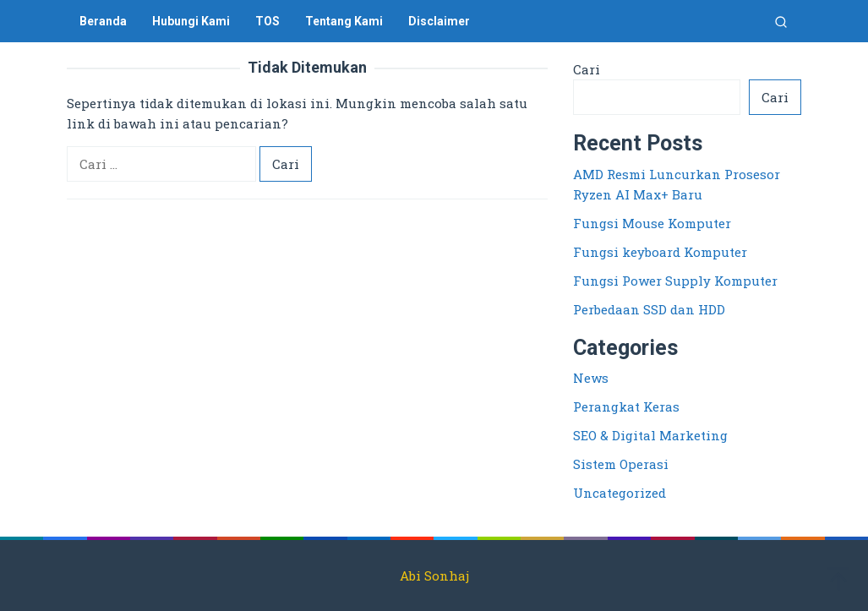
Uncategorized (620, 493)
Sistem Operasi (621, 464)
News (591, 378)
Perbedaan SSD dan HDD (649, 309)
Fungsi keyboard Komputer (660, 252)
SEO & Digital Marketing (650, 435)
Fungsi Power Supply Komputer (675, 281)
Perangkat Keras (626, 406)
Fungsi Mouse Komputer (652, 223)
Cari (587, 69)
